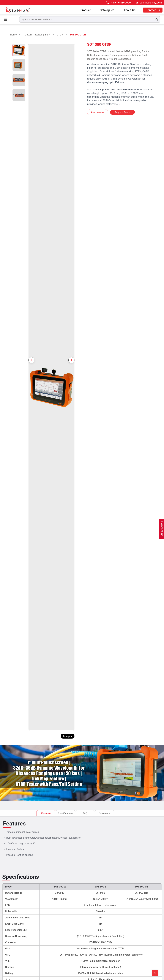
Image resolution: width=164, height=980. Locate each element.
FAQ (85, 813)
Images (68, 736)
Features (46, 813)
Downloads (104, 813)
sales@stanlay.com (151, 3)
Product (85, 10)
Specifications (66, 813)
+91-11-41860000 (121, 3)
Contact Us (153, 10)
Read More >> (98, 112)
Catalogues (107, 10)
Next (71, 360)
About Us (131, 10)
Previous (32, 360)
